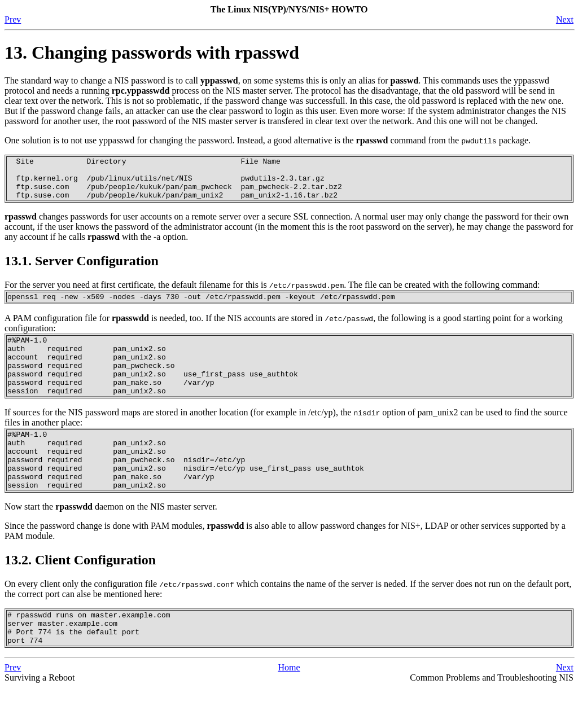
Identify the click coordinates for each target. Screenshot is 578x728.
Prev (13, 19)
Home (289, 708)
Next (565, 19)
